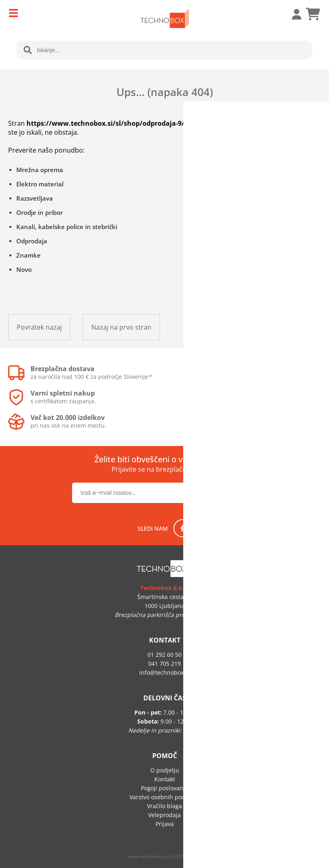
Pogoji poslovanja (164, 788)
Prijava (292, 14)
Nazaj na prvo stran (121, 327)
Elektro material (40, 184)
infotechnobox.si (164, 672)
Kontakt (165, 779)
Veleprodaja (164, 815)
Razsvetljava (35, 198)
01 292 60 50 (164, 655)
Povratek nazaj (39, 327)
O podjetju (165, 770)
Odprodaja (32, 241)
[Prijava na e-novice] (231, 493)
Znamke (29, 255)
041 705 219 (164, 664)
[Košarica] (313, 14)
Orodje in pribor (39, 212)
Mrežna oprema (40, 170)
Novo (24, 269)
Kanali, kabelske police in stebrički (67, 227)
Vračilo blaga (164, 806)
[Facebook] (182, 528)
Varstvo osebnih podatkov (164, 797)
